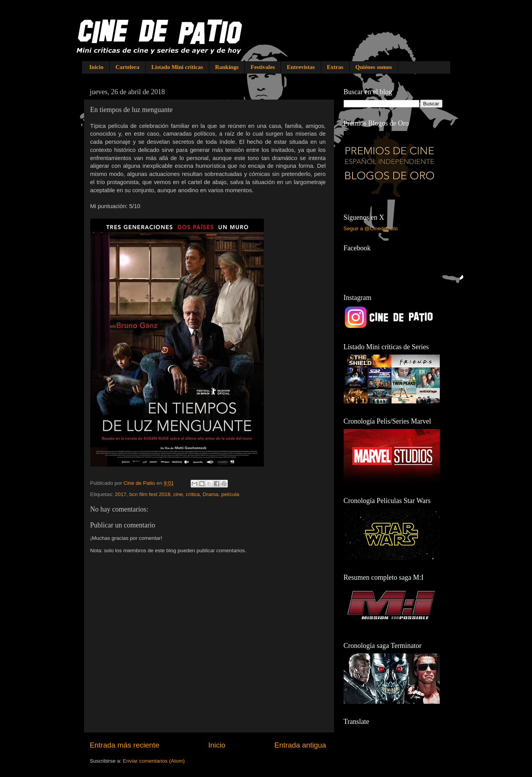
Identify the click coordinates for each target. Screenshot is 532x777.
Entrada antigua (300, 745)
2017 (121, 494)
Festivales (263, 67)
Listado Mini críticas (177, 67)
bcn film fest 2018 (150, 494)
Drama (211, 494)
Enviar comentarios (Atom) (154, 761)
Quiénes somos (374, 67)
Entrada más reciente (125, 745)
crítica (193, 494)
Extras (335, 67)
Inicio (96, 67)
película (230, 494)
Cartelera (127, 67)
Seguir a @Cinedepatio (371, 228)
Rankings (227, 67)
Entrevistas (301, 67)
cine (178, 494)
